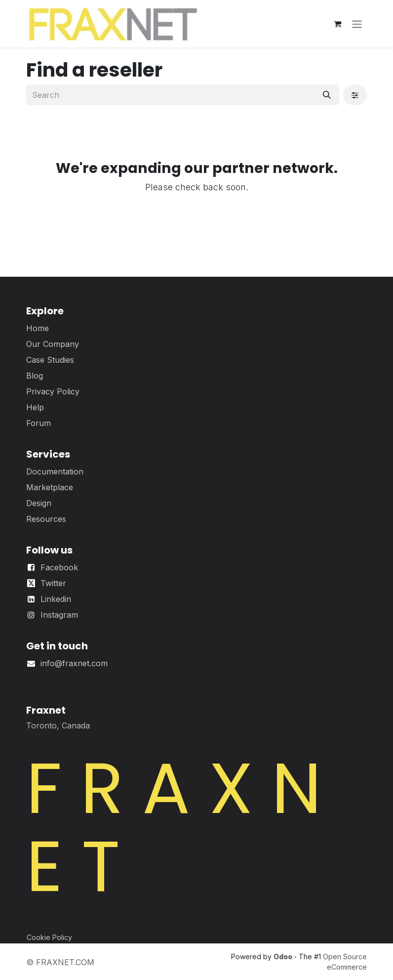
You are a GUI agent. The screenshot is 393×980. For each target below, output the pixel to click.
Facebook (59, 567)
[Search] (327, 95)
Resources (46, 519)
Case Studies (50, 360)
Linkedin (56, 599)
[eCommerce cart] (337, 24)
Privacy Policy (53, 391)
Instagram (59, 615)
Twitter (53, 583)
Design (39, 503)
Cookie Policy (49, 937)
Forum (39, 423)
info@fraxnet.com (74, 663)
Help (35, 407)
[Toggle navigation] (357, 24)
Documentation (55, 471)
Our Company (53, 344)
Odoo (284, 957)
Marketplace (50, 487)
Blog (35, 376)
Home (38, 328)
